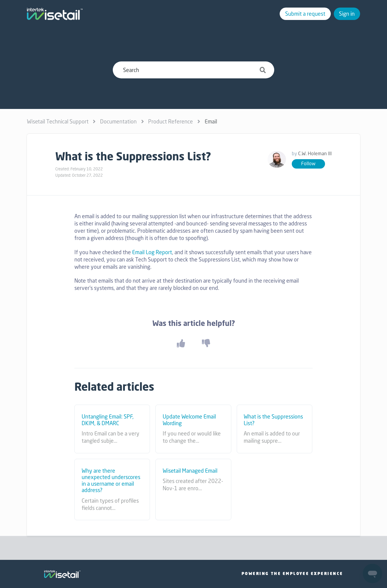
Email (211, 121)
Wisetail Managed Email (190, 471)
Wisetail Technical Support (58, 121)
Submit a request (305, 14)
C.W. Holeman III (315, 154)
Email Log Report (152, 252)
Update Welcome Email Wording (189, 420)
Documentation (118, 121)
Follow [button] (308, 164)
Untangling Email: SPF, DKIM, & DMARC (108, 420)
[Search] (193, 70)
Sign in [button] (347, 14)
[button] (181, 343)
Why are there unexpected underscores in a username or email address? (111, 481)
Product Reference (171, 121)
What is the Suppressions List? (273, 420)
